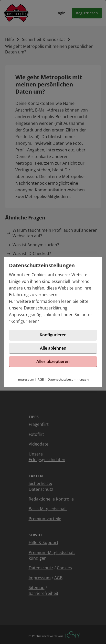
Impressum (26, 379)
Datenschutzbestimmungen (68, 379)
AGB (41, 379)
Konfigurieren (24, 321)
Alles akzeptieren (53, 361)
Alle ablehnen (53, 348)
